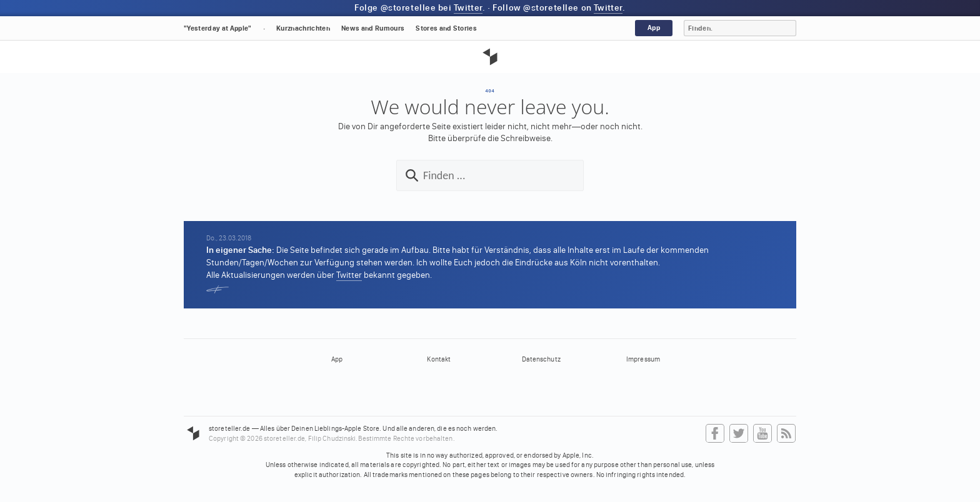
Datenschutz (541, 359)
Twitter (468, 8)
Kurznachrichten (303, 28)
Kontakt (439, 359)
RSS (786, 434)
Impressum (643, 359)
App (654, 28)
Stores (446, 28)
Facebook (715, 434)
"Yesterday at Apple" (218, 28)
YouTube (762, 434)
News (373, 28)
